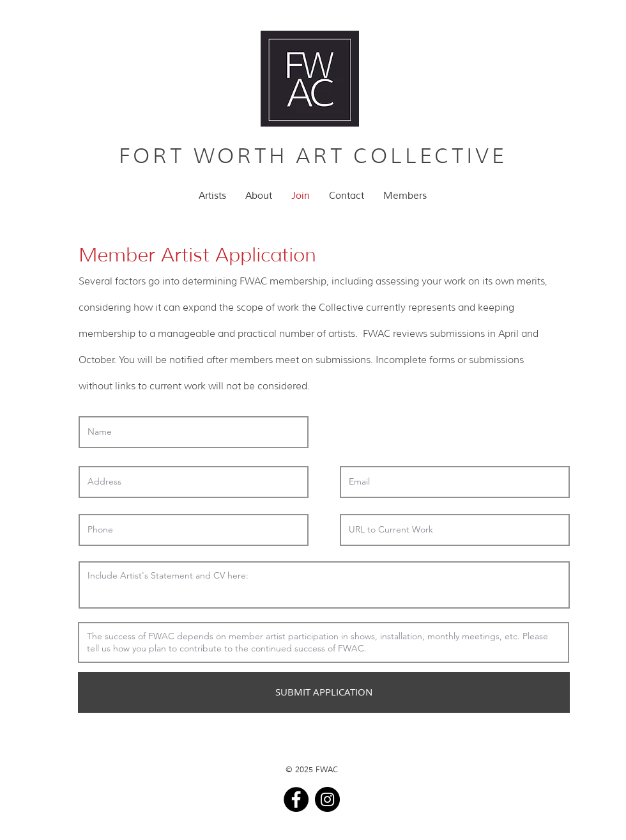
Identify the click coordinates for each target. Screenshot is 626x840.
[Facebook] (296, 799)
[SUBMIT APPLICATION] (324, 692)
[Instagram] (327, 799)
